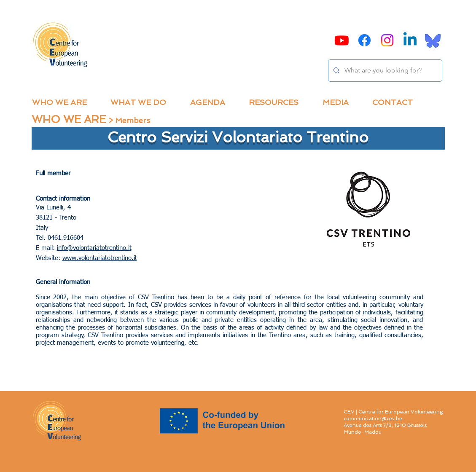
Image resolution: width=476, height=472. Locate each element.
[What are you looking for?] (384, 71)
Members (133, 120)
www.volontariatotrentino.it (100, 258)
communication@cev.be (373, 418)
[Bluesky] (433, 40)
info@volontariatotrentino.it (94, 248)
